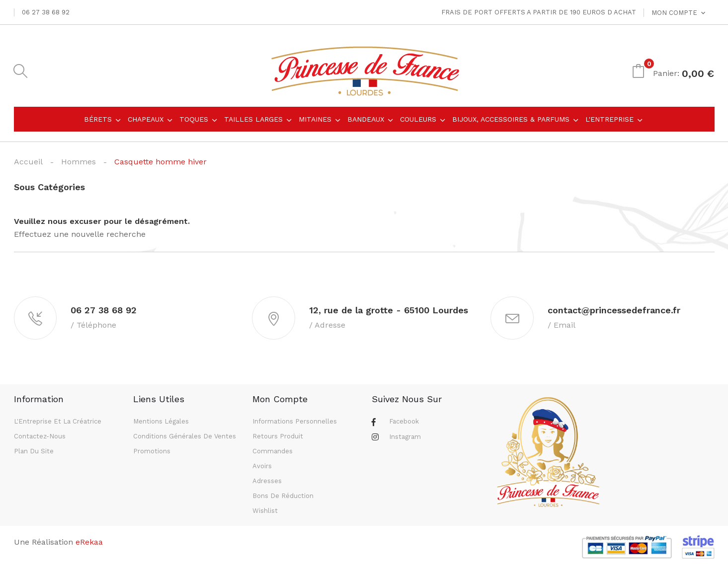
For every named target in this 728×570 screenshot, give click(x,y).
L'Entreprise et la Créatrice (58, 423)
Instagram (405, 438)
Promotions (152, 453)
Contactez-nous (40, 438)
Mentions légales (161, 423)
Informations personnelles (295, 423)
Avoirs (262, 467)
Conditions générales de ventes (185, 438)
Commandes (273, 453)
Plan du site (34, 453)
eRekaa (89, 543)
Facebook (404, 423)
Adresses (267, 482)
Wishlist (265, 512)
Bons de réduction (283, 497)
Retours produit (278, 438)
